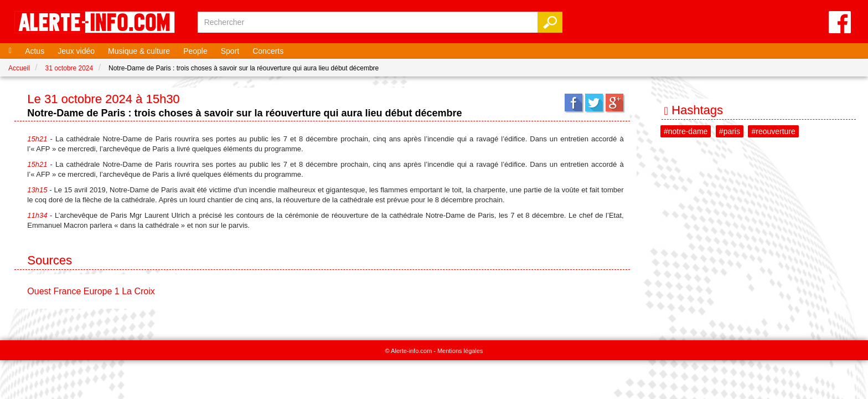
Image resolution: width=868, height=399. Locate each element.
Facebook (573, 103)
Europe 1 (102, 291)
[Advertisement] (759, 252)
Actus (35, 51)
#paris (730, 131)
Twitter (594, 103)
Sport (230, 51)
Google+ (614, 103)
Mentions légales (460, 351)
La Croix (138, 291)
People (195, 51)
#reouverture (773, 131)
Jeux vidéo (76, 51)
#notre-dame (686, 131)
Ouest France (54, 291)
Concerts (268, 51)
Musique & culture (139, 51)
